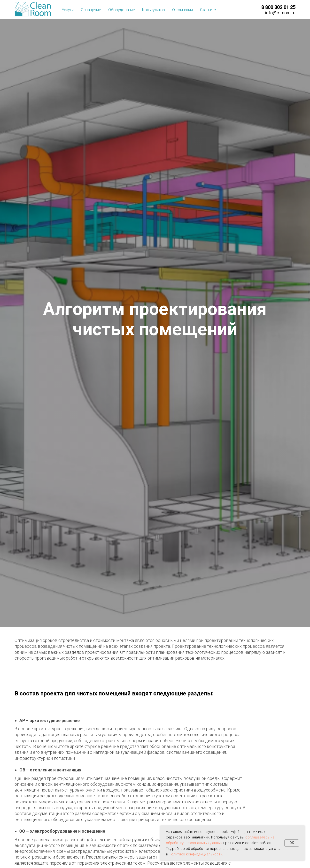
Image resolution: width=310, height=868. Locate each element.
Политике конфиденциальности (196, 854)
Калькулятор (154, 10)
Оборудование (122, 10)
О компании (182, 10)
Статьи (207, 10)
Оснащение (91, 10)
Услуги (68, 10)
